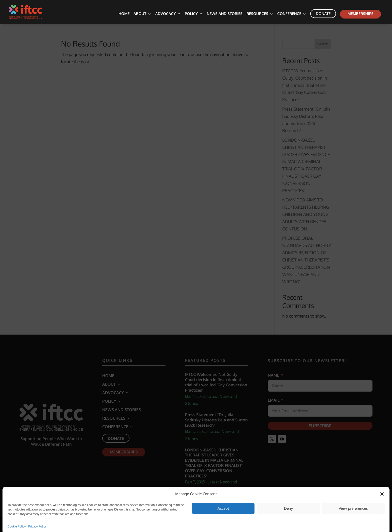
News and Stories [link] (225, 14)
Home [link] (124, 14)
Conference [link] (289, 14)
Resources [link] (257, 14)
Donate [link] (323, 14)
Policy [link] (191, 14)
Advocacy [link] (165, 14)
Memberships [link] (360, 14)
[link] (29, 12)
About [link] (140, 14)
